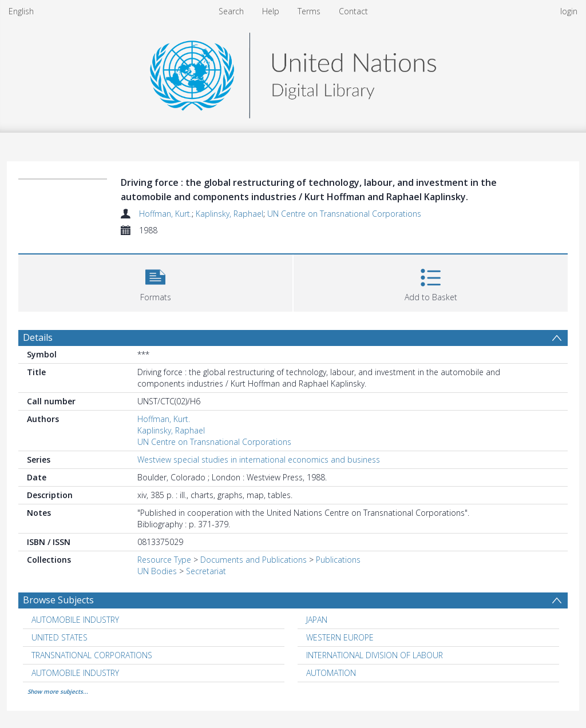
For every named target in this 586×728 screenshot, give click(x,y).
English (21, 11)
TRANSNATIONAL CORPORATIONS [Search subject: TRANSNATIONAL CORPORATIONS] (92, 655)
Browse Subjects (58, 600)
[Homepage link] (293, 72)
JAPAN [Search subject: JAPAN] (317, 620)
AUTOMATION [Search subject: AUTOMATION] (331, 673)
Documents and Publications (254, 560)
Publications (338, 560)
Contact (353, 11)
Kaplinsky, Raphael (229, 214)
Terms (309, 11)
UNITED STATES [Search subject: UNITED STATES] (60, 637)
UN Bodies (157, 571)
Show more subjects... (58, 691)
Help (271, 11)
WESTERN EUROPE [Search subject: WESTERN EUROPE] (340, 637)
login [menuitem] (569, 11)
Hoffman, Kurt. (165, 214)
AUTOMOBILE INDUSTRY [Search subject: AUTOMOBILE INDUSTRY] (75, 620)
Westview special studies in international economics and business (259, 460)
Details (38, 337)
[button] (155, 282)
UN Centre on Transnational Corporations (344, 214)
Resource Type (164, 560)
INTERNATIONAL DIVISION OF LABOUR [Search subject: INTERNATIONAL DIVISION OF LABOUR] (375, 655)
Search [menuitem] (231, 11)
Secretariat (206, 571)
